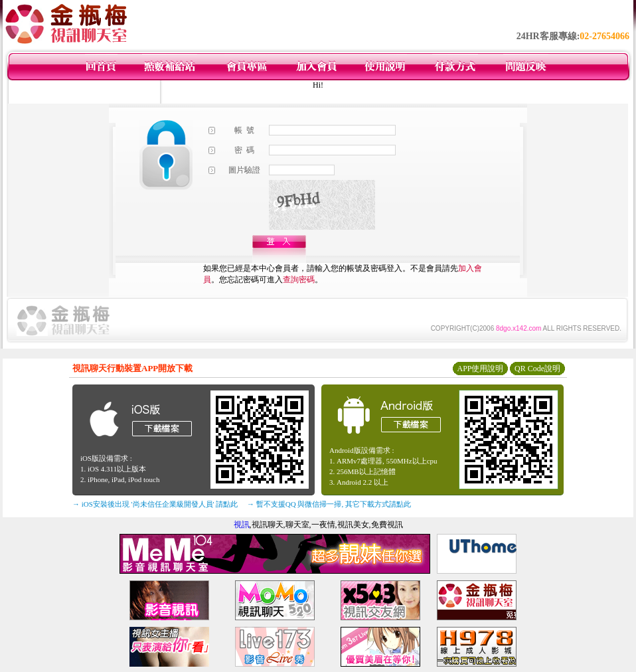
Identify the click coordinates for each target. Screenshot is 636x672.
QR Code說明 (537, 369)
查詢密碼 (299, 280)
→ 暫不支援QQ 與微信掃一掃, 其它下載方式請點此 (329, 504)
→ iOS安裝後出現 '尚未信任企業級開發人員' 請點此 (155, 504)
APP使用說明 (480, 369)
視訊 (242, 525)
